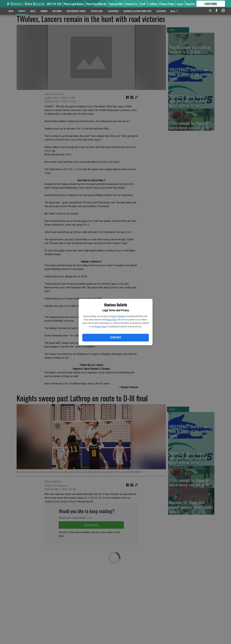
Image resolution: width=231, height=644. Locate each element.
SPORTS (22, 11)
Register (190, 4)
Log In (180, 4)
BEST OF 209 (54, 4)
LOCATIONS (161, 11)
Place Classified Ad (96, 4)
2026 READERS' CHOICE (76, 11)
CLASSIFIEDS (113, 11)
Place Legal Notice (74, 4)
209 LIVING (57, 11)
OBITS (33, 11)
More (175, 11)
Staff (143, 4)
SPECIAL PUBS (97, 11)
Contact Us (131, 4)
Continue (115, 338)
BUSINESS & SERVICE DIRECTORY (138, 11)
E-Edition (152, 4)
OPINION (44, 11)
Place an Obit (116, 4)
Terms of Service (118, 316)
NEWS (11, 11)
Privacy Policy (111, 320)
